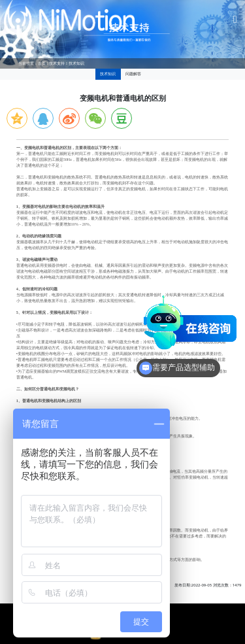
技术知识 (76, 63)
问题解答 (133, 74)
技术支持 (57, 63)
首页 (42, 63)
